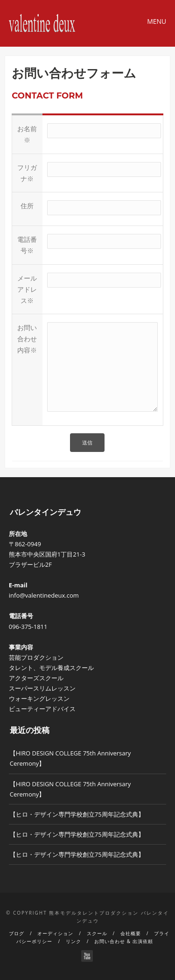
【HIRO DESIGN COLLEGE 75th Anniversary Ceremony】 (70, 758)
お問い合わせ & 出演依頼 (123, 941)
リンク (73, 941)
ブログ (17, 933)
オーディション (55, 933)
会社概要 (131, 933)
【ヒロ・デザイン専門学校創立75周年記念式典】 (77, 814)
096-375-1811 (28, 627)
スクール (97, 933)
